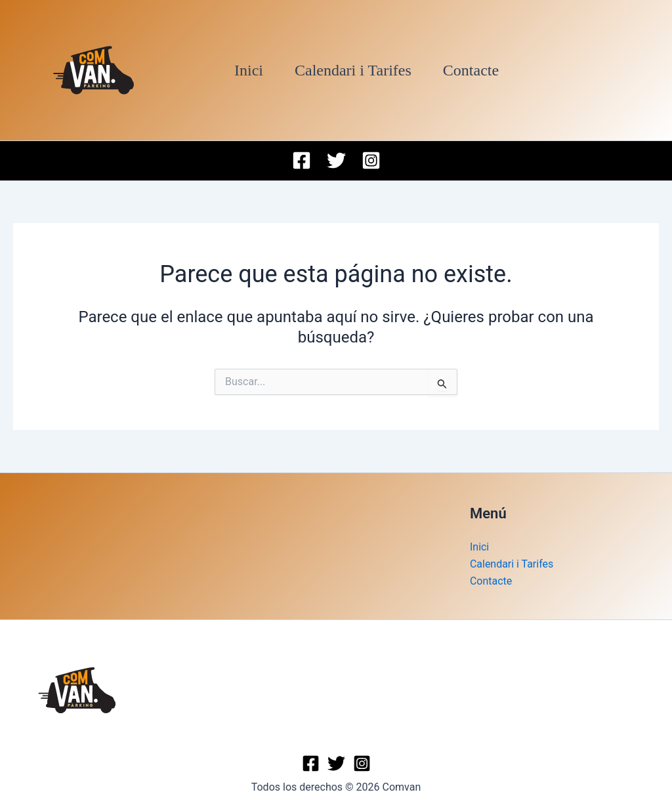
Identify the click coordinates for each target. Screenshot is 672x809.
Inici (249, 70)
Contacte (471, 70)
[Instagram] (371, 160)
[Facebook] (302, 160)
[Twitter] (336, 160)
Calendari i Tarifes (353, 70)
